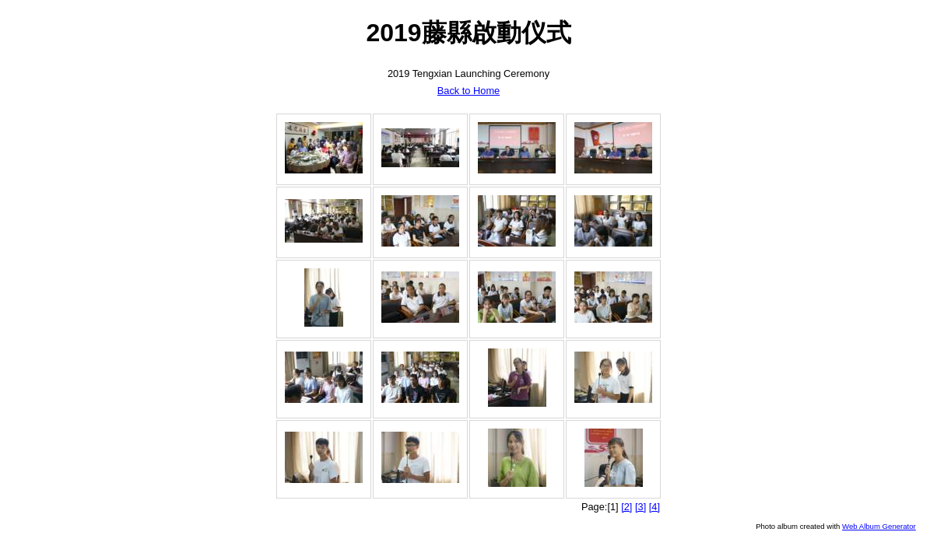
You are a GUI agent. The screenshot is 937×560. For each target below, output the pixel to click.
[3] (640, 507)
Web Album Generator (879, 526)
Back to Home (468, 91)
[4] (654, 507)
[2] (626, 507)
